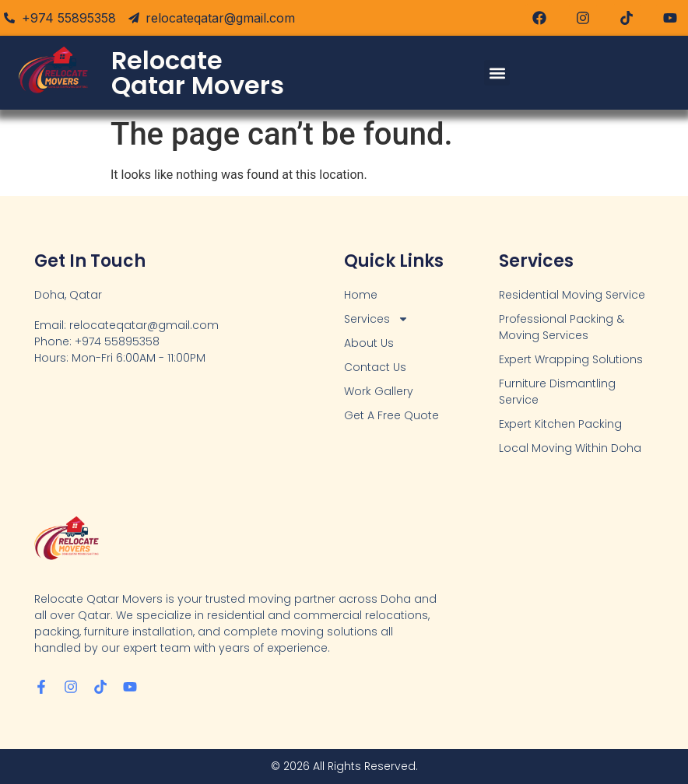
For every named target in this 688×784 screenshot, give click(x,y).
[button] (497, 73)
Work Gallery (379, 391)
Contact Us (375, 367)
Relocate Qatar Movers (198, 73)
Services (376, 319)
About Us (369, 343)
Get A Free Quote (391, 415)
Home (361, 295)
